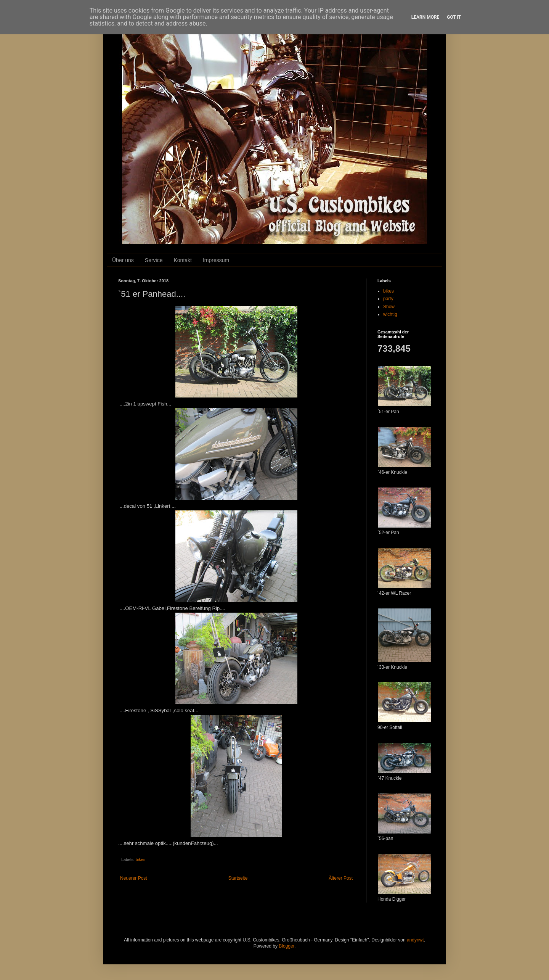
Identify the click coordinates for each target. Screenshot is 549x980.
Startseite (238, 878)
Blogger (287, 946)
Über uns (123, 260)
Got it (454, 17)
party (388, 299)
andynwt (415, 940)
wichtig (390, 314)
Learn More (425, 17)
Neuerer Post (134, 878)
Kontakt (183, 260)
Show (389, 307)
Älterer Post (341, 878)
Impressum (216, 260)
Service (154, 260)
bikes (140, 859)
